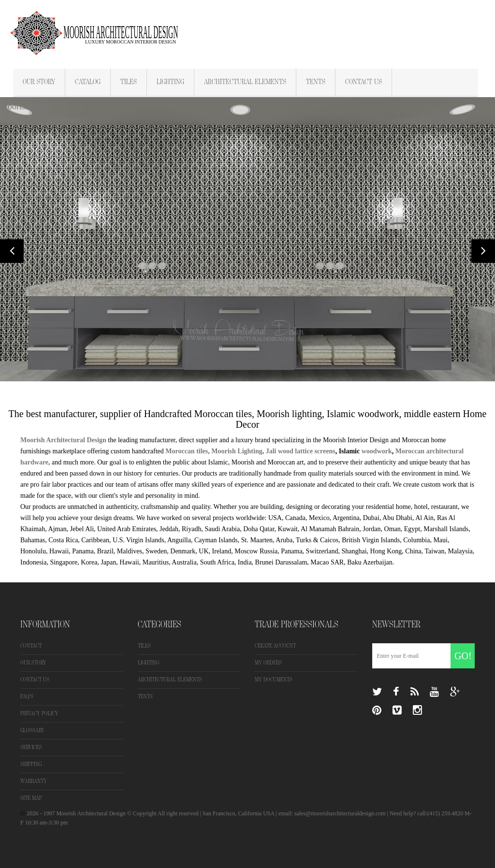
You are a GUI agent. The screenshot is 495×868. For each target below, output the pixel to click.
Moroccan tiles (186, 451)
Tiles (129, 82)
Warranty (34, 781)
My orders (268, 663)
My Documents (274, 680)
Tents (316, 82)
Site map (31, 798)
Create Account (275, 646)
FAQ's (27, 697)
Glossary (32, 731)
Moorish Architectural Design (63, 440)
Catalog (88, 82)
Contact (31, 646)
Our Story (39, 82)
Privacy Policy (39, 714)
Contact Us (364, 82)
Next (483, 251)
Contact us (35, 680)
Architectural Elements (245, 82)
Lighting (170, 82)
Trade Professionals (297, 624)
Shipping (31, 764)
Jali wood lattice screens (301, 451)
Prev (12, 251)
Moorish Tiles (24, 107)
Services (31, 747)
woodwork (377, 451)
